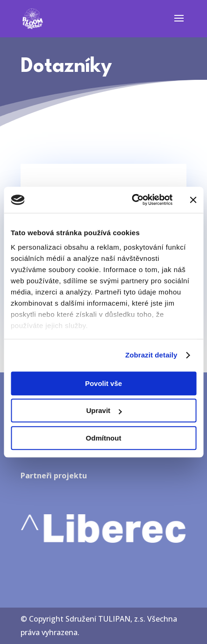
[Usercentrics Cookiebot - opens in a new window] (132, 200)
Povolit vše (103, 383)
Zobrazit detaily (151, 355)
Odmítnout (104, 438)
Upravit (104, 410)
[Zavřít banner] (193, 200)
